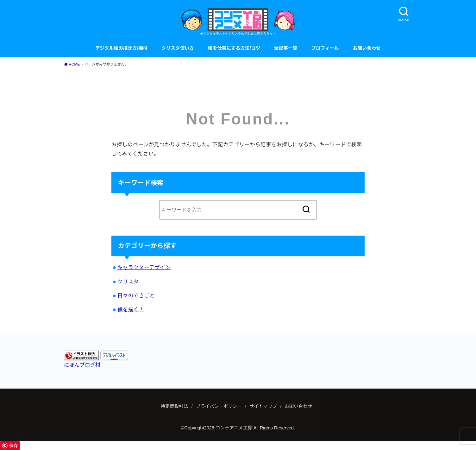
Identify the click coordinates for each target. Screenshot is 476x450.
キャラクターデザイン (144, 267)
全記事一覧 (286, 48)
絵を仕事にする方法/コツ (234, 48)
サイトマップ (263, 406)
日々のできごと (136, 295)
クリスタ (128, 282)
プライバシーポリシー (219, 406)
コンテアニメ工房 (234, 428)
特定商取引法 (175, 406)
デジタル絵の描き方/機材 (121, 48)
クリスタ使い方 (178, 48)
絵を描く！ (131, 309)
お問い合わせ (367, 48)
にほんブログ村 (82, 365)
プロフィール (325, 48)
